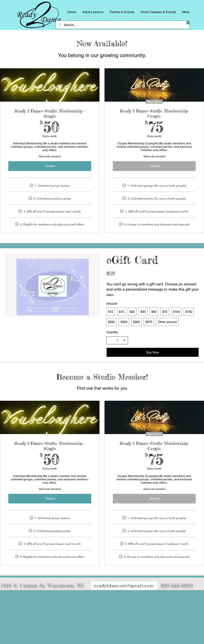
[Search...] (122, 25)
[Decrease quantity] (110, 340)
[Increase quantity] (124, 340)
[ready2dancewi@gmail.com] (124, 586)
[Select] (50, 166)
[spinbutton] (117, 340)
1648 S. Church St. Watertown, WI (42, 585)
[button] (188, 22)
